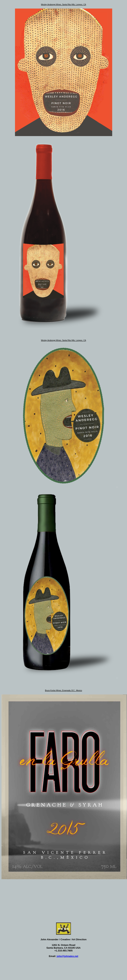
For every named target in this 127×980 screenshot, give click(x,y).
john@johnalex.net (67, 956)
